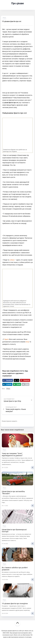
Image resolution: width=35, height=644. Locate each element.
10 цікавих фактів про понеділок (15, 603)
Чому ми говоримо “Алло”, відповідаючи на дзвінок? (12, 454)
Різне (4, 18)
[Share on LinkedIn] (7, 384)
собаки (12, 260)
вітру (27, 342)
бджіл (7, 339)
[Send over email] (17, 384)
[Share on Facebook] (8, 380)
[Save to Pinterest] (25, 380)
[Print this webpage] (26, 384)
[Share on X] (16, 380)
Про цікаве (17, 3)
